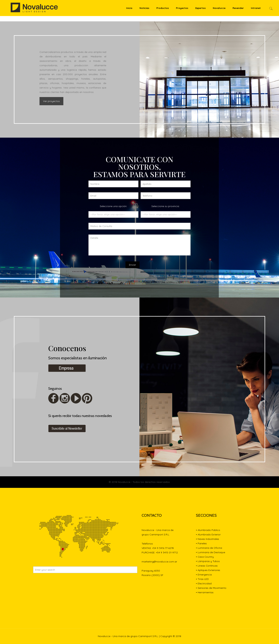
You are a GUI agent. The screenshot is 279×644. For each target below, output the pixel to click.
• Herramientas (205, 593)
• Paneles (201, 544)
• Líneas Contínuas (207, 566)
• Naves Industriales (207, 539)
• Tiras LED (202, 579)
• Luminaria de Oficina (209, 548)
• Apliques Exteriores (208, 570)
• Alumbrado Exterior (208, 535)
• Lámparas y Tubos (208, 561)
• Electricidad (204, 584)
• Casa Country (205, 557)
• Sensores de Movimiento (211, 588)
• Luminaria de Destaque (210, 552)
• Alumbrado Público (208, 530)
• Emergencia (204, 575)
